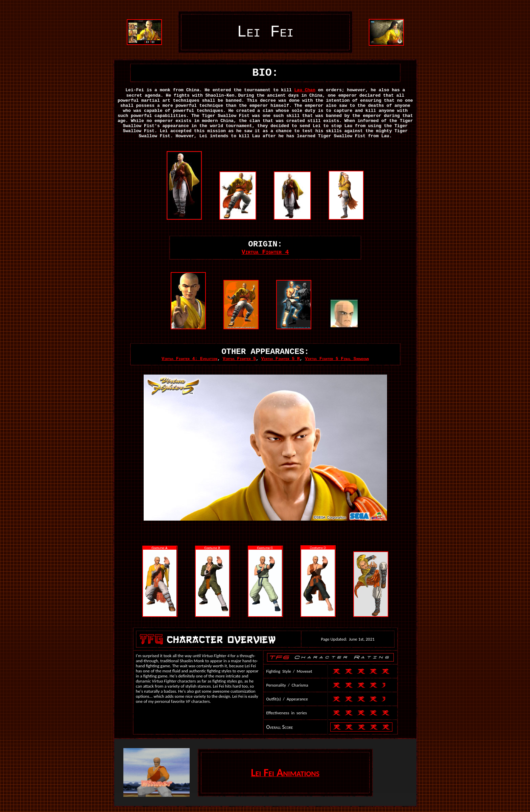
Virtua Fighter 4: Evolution (189, 359)
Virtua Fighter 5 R (281, 359)
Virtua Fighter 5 (239, 359)
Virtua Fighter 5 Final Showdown (337, 359)
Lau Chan (305, 90)
